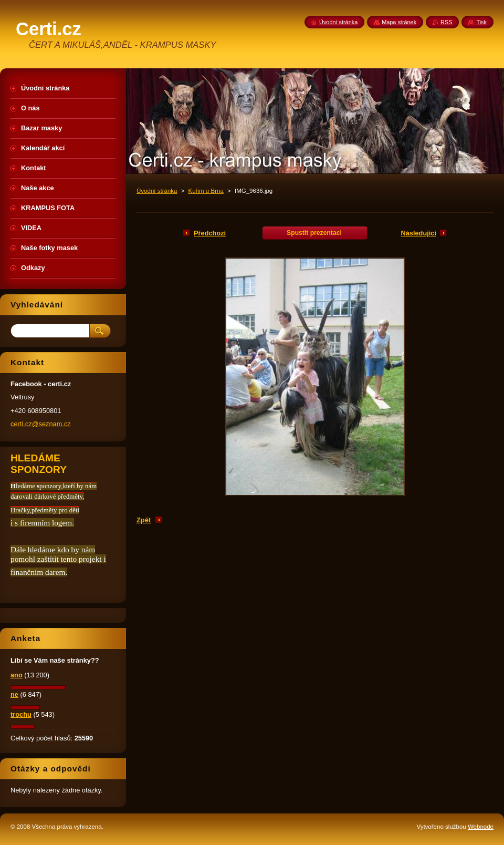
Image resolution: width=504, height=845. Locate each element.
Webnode (481, 827)
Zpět (144, 520)
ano (17, 675)
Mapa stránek (399, 22)
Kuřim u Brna (206, 191)
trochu (21, 714)
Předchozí (210, 233)
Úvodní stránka (157, 191)
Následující (418, 233)
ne (14, 694)
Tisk (481, 22)
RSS (446, 22)
